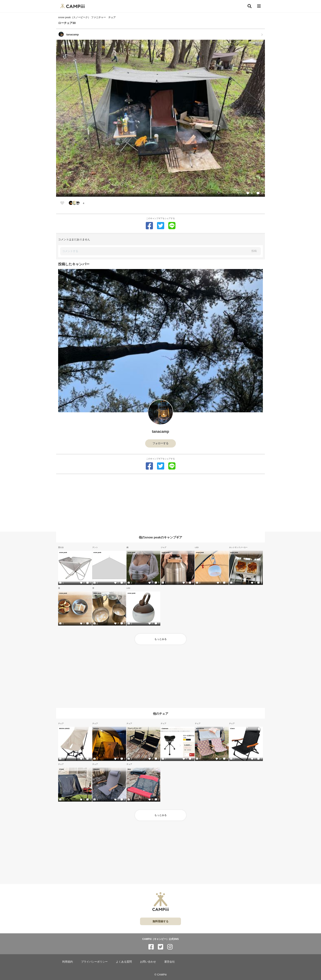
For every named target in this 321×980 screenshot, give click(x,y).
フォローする (160, 443)
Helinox (96, 728)
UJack (232, 728)
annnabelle (200, 728)
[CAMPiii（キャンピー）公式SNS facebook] (151, 947)
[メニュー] (259, 6)
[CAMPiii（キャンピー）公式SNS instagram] (170, 947)
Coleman (165, 728)
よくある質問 (124, 962)
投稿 (254, 251)
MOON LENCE (64, 728)
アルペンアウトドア (135, 728)
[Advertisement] (160, 503)
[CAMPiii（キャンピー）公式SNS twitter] (160, 947)
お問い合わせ (148, 962)
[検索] (250, 6)
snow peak (63, 552)
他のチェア (161, 713)
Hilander (96, 769)
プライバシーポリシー (94, 962)
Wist (129, 769)
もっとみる (160, 639)
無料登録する (160, 921)
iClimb (62, 769)
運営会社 (170, 962)
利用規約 (68, 962)
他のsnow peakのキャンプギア (160, 537)
